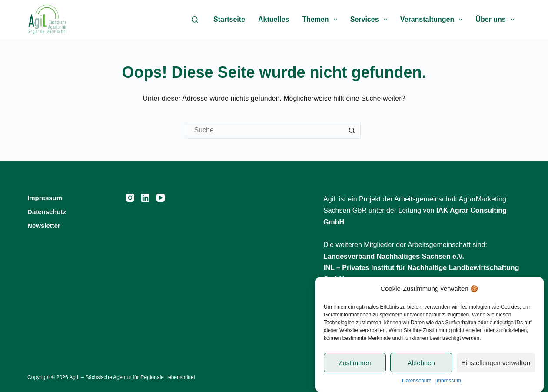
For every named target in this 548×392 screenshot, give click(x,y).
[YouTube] (161, 198)
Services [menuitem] (370, 20)
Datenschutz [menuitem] (47, 212)
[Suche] (195, 20)
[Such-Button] (352, 130)
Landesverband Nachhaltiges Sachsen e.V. (394, 256)
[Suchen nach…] (265, 130)
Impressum (448, 381)
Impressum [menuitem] (45, 198)
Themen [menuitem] (321, 20)
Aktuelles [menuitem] (274, 19)
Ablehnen (421, 363)
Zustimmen (355, 363)
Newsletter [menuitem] (44, 226)
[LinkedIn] (145, 198)
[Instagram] (130, 198)
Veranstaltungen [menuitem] (433, 20)
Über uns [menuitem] (497, 20)
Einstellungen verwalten (496, 363)
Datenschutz (417, 381)
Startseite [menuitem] (229, 19)
